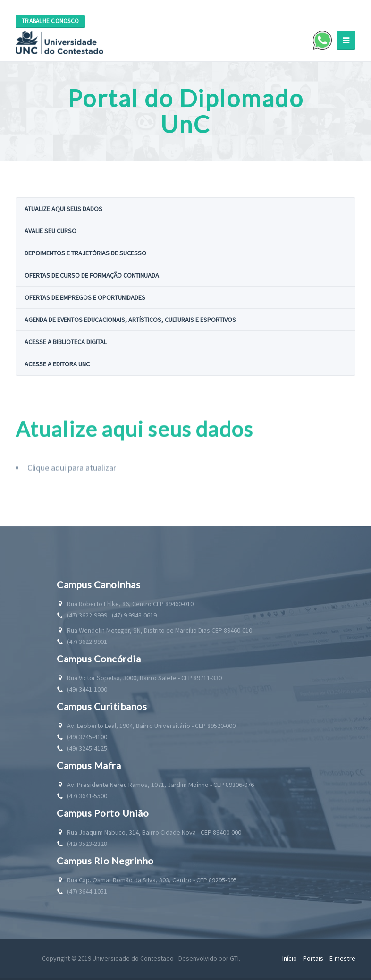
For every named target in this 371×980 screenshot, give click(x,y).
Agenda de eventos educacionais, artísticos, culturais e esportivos (130, 320)
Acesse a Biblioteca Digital (66, 342)
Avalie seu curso (51, 231)
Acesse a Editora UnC (57, 364)
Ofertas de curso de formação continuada (92, 275)
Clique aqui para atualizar (72, 485)
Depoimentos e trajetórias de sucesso (85, 253)
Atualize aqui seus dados (63, 209)
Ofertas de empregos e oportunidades (85, 297)
